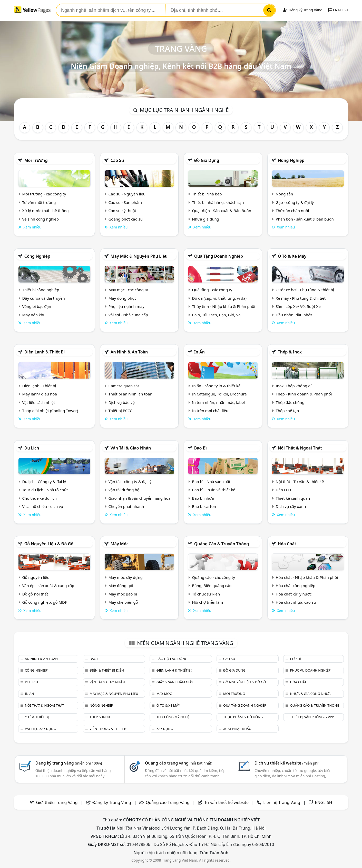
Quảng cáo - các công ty (213, 577)
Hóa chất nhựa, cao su (296, 602)
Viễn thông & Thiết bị (108, 729)
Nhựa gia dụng (206, 219)
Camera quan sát (124, 386)
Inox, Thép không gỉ (293, 386)
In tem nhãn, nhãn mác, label (218, 402)
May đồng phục (122, 298)
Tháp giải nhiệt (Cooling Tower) (50, 411)
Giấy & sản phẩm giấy (175, 682)
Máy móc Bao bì (123, 594)
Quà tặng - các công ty (212, 290)
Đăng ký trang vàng (69, 763)
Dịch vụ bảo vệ (121, 402)
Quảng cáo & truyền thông (222, 544)
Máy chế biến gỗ (123, 602)
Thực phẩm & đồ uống (243, 717)
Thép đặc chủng (290, 402)
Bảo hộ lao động (172, 659)
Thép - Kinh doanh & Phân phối (304, 394)
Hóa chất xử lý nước (293, 594)
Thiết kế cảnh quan (293, 498)
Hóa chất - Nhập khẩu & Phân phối (307, 577)
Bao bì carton (204, 506)
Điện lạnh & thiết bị (45, 352)
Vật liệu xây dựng (40, 729)
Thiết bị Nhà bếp (207, 194)
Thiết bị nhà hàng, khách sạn (218, 202)
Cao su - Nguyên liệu (127, 194)
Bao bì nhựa (203, 498)
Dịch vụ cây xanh (291, 506)
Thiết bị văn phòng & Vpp (312, 717)
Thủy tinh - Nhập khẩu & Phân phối (223, 306)
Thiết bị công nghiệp (41, 290)
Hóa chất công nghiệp (295, 585)
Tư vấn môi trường (39, 202)
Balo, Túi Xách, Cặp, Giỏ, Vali (217, 315)
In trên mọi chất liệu (210, 411)
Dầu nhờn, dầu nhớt (294, 315)
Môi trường (36, 160)
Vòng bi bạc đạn (37, 306)
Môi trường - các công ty (44, 194)
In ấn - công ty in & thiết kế (216, 386)
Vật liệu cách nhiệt (38, 402)
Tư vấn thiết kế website (227, 802)
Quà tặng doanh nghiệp (219, 256)
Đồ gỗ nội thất (35, 594)
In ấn (199, 352)
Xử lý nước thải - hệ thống (45, 211)
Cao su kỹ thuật (122, 211)
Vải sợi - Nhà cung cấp (128, 315)
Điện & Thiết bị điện (107, 670)
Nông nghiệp (291, 160)
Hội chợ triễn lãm (207, 602)
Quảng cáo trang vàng (179, 763)
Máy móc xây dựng (125, 577)
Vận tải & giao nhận (131, 448)
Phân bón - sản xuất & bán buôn (305, 219)
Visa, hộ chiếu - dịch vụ (43, 506)
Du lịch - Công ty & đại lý (44, 482)
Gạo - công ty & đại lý (295, 202)
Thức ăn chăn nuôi (292, 211)
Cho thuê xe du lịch (39, 498)
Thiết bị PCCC (120, 411)
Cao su (117, 160)
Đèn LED (283, 490)
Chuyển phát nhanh (126, 506)
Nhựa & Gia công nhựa (310, 694)
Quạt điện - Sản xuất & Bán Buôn (222, 211)
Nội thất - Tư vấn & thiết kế (300, 482)
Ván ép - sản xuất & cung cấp (48, 585)
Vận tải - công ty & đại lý (130, 482)
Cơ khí (296, 659)
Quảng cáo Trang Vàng (168, 802)
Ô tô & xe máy (292, 256)
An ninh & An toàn (129, 352)
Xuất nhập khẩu (237, 729)
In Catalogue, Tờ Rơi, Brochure (219, 394)
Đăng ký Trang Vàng (303, 10)
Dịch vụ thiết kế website (287, 763)
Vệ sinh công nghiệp (40, 219)
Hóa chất (287, 544)
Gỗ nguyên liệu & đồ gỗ (49, 544)
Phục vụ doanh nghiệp (310, 670)
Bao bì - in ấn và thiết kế (213, 490)
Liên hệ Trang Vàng (282, 802)
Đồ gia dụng (207, 160)
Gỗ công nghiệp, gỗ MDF (44, 602)
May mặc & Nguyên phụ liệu (139, 256)
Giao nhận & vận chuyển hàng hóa (139, 498)
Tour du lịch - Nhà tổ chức (45, 490)
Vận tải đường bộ (124, 490)
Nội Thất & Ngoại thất (300, 448)
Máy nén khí (33, 315)
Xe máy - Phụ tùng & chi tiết (301, 298)
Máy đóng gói (121, 585)
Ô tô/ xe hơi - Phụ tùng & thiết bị (305, 290)
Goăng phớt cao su (125, 219)
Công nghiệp (37, 256)
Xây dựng (165, 729)
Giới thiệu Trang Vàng (57, 802)
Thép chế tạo (287, 411)
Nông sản (284, 194)
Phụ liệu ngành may (126, 306)
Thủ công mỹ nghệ (173, 717)
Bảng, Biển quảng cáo (212, 585)
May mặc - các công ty (128, 290)
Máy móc (120, 544)
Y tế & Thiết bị (37, 717)
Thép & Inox (290, 352)
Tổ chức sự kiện (206, 594)
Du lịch (32, 448)
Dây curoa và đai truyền (43, 298)
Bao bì (200, 448)
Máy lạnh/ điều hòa (39, 394)
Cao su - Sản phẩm (125, 202)
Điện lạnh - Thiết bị (39, 386)
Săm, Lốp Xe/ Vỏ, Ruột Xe (298, 306)
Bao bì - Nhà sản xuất (211, 482)
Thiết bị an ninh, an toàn (130, 394)
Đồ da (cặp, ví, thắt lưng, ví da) (219, 298)
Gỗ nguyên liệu (36, 577)
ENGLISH (338, 10)
